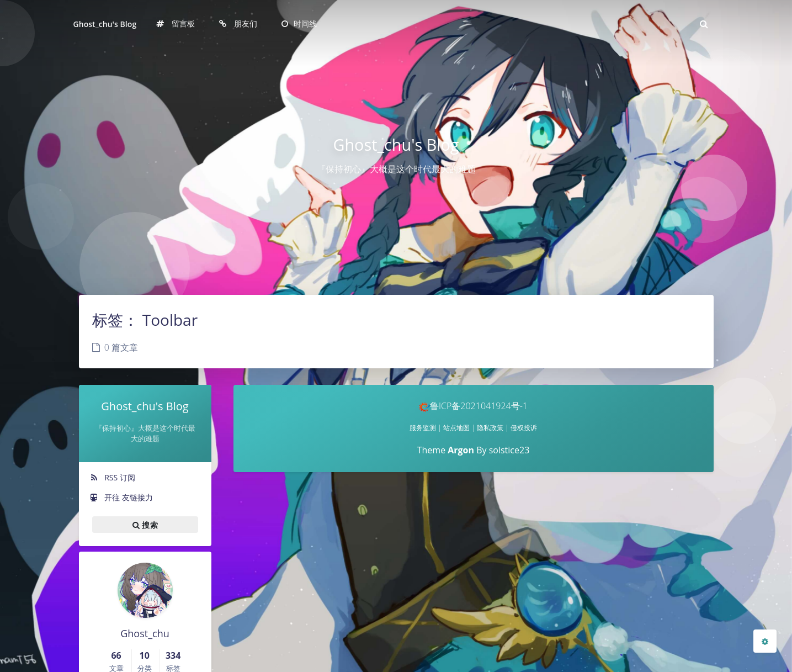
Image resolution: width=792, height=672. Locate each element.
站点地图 (456, 428)
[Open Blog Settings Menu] (765, 641)
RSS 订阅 (113, 477)
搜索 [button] (145, 525)
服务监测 (423, 428)
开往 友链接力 (121, 497)
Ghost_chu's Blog (105, 24)
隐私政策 (490, 428)
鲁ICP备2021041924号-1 (473, 406)
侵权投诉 (524, 428)
